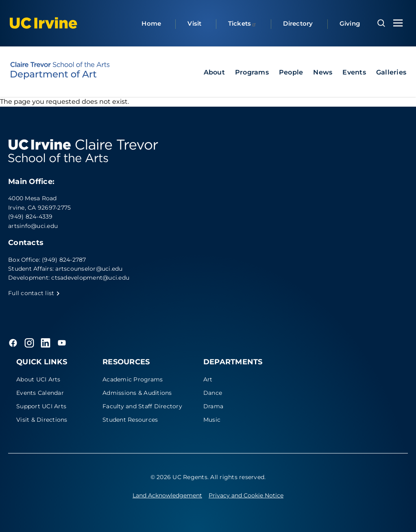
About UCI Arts (38, 379)
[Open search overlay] (381, 23)
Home (151, 23)
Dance (213, 393)
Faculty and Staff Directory (142, 406)
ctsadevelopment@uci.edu (90, 278)
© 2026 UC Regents (179, 477)
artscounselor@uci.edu (89, 269)
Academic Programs (133, 379)
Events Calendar (40, 393)
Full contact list (34, 293)
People (291, 72)
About (214, 72)
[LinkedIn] (46, 343)
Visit (194, 23)
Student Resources (130, 420)
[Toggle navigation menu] (398, 23)
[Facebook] (13, 343)
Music (212, 420)
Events (354, 72)
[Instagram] (29, 343)
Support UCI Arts (41, 406)
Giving (350, 23)
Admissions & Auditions (137, 393)
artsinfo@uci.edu (33, 226)
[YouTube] (62, 343)
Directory (298, 23)
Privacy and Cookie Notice (246, 495)
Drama (213, 406)
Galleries (391, 72)
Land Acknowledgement (167, 495)
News (323, 72)
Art (208, 379)
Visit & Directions (42, 420)
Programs (252, 72)
